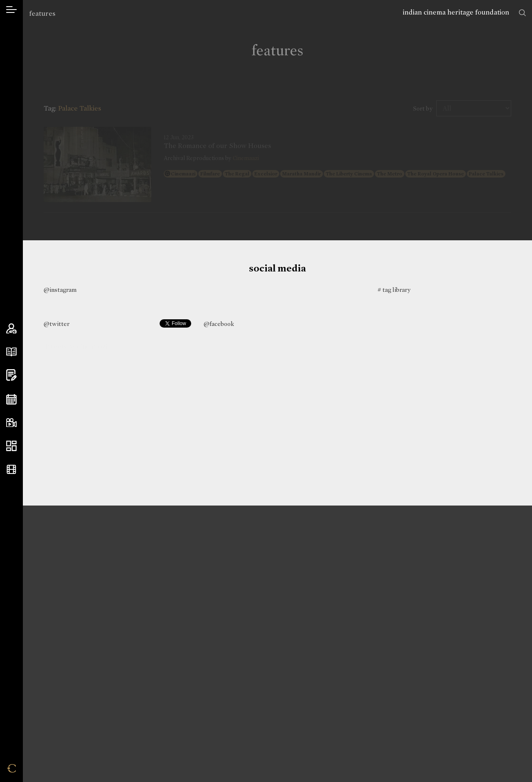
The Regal (237, 174)
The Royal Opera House (436, 174)
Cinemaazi (246, 158)
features (42, 14)
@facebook (219, 324)
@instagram (60, 290)
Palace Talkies (486, 174)
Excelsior (266, 174)
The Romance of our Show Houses (217, 146)
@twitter (57, 324)
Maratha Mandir (302, 174)
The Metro (390, 174)
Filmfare (210, 174)
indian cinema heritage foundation (456, 12)
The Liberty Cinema (349, 174)
